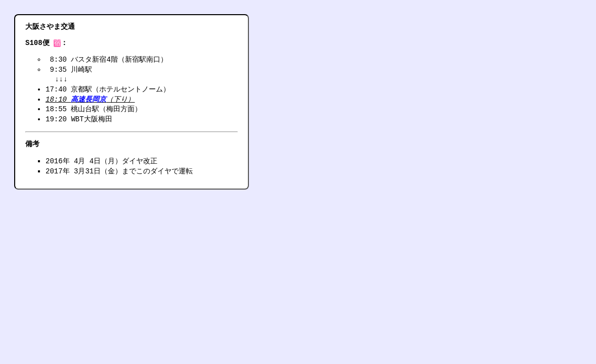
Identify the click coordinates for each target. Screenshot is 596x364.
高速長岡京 (89, 100)
